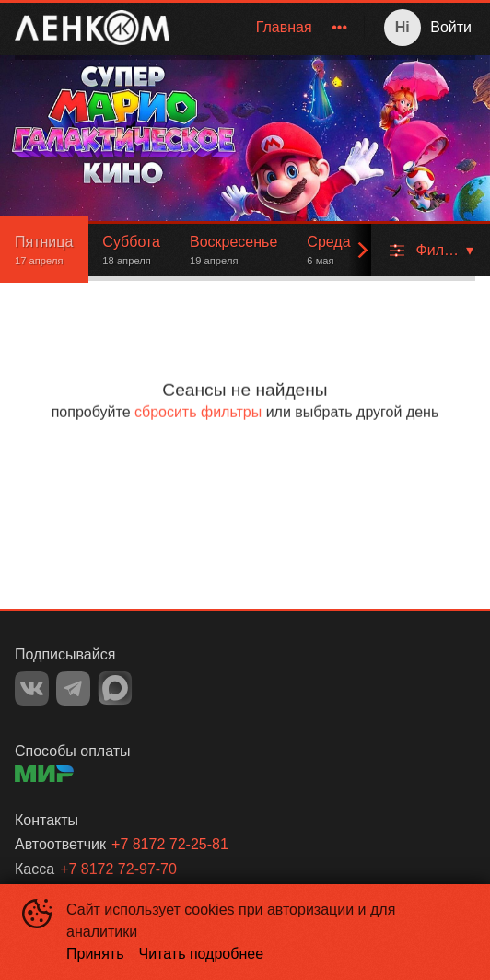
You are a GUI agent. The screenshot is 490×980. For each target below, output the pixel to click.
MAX (115, 688)
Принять (95, 954)
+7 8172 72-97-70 (118, 869)
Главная (284, 27)
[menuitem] (284, 28)
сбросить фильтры (198, 412)
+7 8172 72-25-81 (170, 844)
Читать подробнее (202, 954)
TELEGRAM (73, 688)
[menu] (270, 28)
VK (32, 688)
